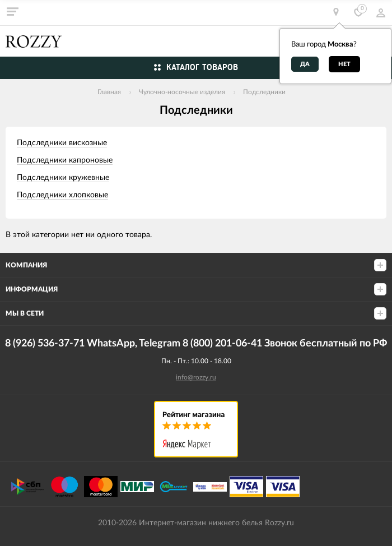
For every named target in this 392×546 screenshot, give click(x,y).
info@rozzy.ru (196, 377)
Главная (109, 92)
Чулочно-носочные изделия (182, 92)
